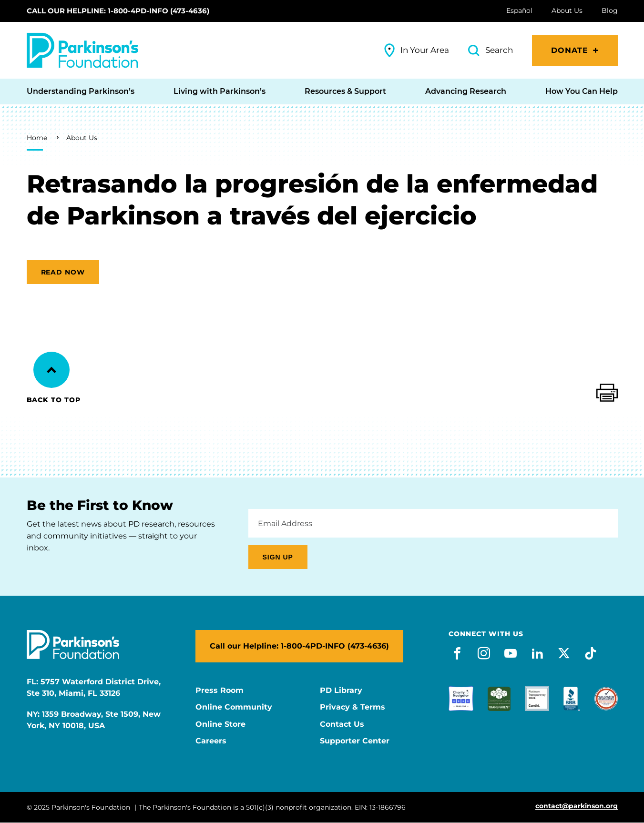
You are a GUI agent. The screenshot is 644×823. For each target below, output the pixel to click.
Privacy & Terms (353, 707)
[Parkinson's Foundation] (82, 50)
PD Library (341, 691)
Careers (211, 741)
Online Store (220, 724)
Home (37, 138)
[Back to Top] (51, 370)
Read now (63, 272)
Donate (570, 50)
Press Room (220, 691)
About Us (82, 138)
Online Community (234, 707)
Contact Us (342, 724)
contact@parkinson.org (577, 806)
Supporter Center (355, 741)
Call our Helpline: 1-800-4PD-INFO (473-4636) (118, 11)
